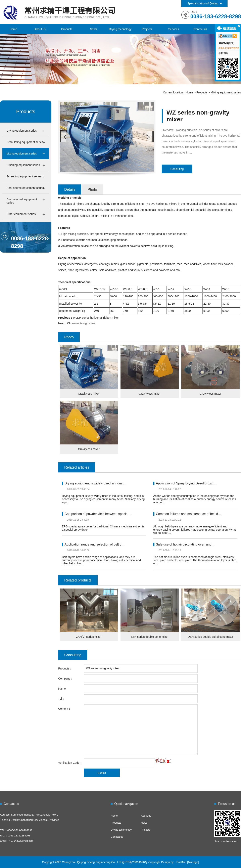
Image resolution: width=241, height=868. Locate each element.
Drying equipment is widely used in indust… (95, 483)
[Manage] (193, 862)
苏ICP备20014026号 (135, 862)
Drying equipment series (22, 131)
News (93, 29)
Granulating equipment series (25, 142)
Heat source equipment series (25, 188)
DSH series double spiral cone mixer (210, 637)
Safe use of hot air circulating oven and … (186, 544)
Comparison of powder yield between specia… (98, 514)
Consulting (177, 169)
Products (67, 29)
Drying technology (120, 29)
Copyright (154, 862)
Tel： (61, 699)
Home (13, 29)
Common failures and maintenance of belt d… (189, 514)
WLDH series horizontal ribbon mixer (96, 318)
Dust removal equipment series (22, 201)
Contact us (200, 29)
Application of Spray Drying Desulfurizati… (186, 483)
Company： (66, 679)
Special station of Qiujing (203, 3)
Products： (65, 668)
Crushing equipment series (23, 165)
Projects (147, 29)
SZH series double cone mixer (150, 637)
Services (174, 29)
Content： (65, 709)
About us (40, 29)
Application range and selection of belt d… (95, 544)
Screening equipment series (24, 176)
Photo (92, 189)
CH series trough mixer (81, 323)
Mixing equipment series (226, 92)
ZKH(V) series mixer (89, 637)
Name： (63, 689)
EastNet (182, 862)
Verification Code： (70, 763)
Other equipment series (21, 214)
